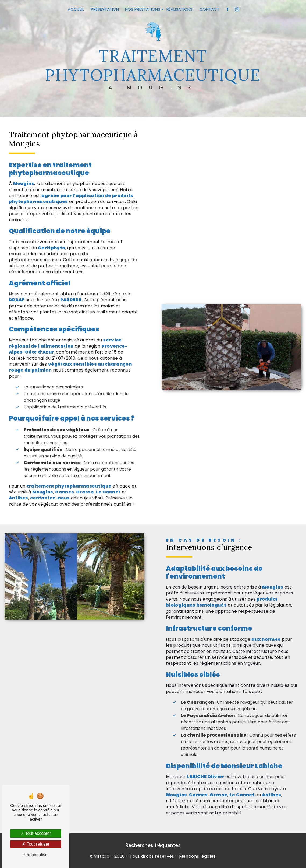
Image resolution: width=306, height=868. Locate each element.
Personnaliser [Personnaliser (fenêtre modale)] (36, 855)
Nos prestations (143, 9)
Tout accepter (36, 833)
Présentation (105, 9)
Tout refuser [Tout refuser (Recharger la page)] (36, 844)
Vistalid (102, 856)
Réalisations (179, 9)
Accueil (76, 9)
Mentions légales (198, 856)
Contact (209, 9)
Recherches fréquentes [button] (153, 845)
